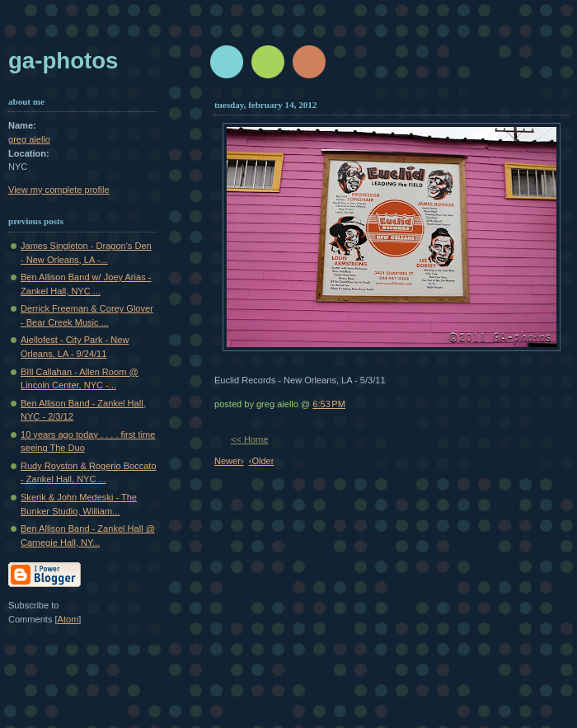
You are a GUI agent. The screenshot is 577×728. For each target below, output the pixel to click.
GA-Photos (63, 61)
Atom (68, 619)
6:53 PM (329, 404)
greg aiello (29, 139)
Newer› (229, 461)
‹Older (262, 461)
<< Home (249, 439)
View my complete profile (59, 190)
